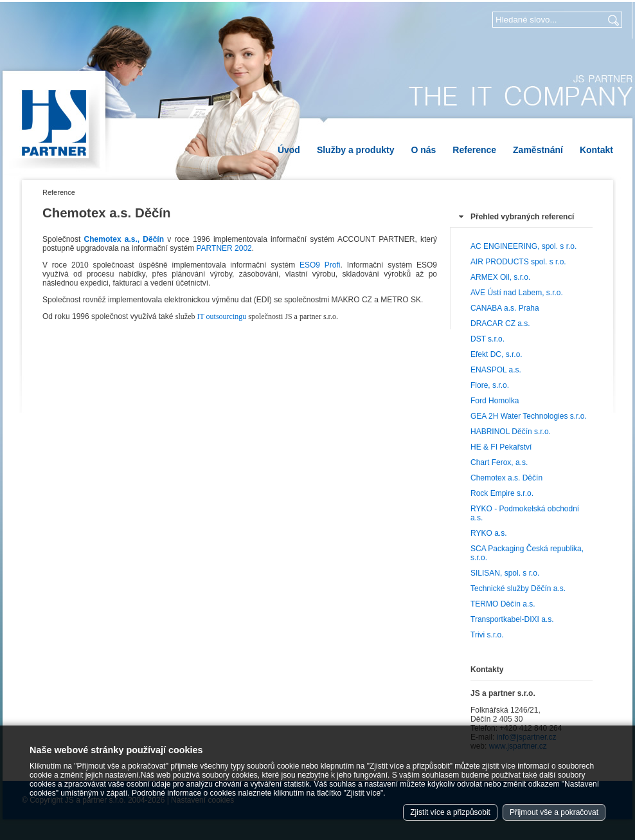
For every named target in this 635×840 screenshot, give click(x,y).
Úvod (289, 150)
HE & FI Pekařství (501, 447)
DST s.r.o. (487, 339)
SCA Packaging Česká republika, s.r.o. (527, 553)
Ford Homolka (495, 401)
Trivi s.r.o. (487, 635)
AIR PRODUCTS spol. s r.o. (518, 262)
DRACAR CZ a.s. (500, 324)
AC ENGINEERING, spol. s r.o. (523, 246)
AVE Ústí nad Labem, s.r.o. (517, 293)
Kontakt (596, 150)
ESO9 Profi (320, 265)
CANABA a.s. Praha (505, 308)
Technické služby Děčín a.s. (518, 589)
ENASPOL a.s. (496, 370)
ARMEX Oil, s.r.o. (500, 277)
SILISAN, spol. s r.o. (505, 573)
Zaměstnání (538, 150)
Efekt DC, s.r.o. (496, 354)
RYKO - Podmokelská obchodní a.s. (525, 513)
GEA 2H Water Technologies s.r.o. (529, 416)
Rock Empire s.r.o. (502, 493)
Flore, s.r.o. (490, 385)
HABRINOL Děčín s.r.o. (511, 432)
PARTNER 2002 (224, 248)
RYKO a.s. (488, 533)
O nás (423, 150)
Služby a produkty (356, 150)
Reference (474, 150)
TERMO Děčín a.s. (503, 604)
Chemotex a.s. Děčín (506, 478)
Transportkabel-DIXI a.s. (512, 619)
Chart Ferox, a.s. (499, 462)
